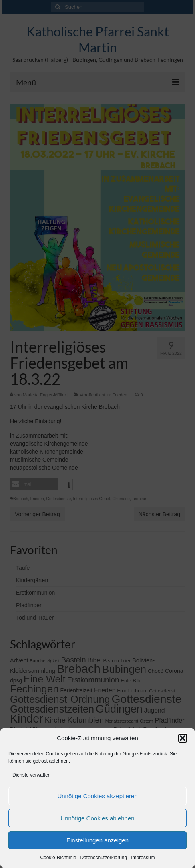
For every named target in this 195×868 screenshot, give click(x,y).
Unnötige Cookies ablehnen (97, 818)
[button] (183, 738)
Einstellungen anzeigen (97, 840)
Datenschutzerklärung (104, 858)
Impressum (143, 858)
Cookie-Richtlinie (58, 858)
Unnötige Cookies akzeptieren (97, 796)
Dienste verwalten (31, 775)
